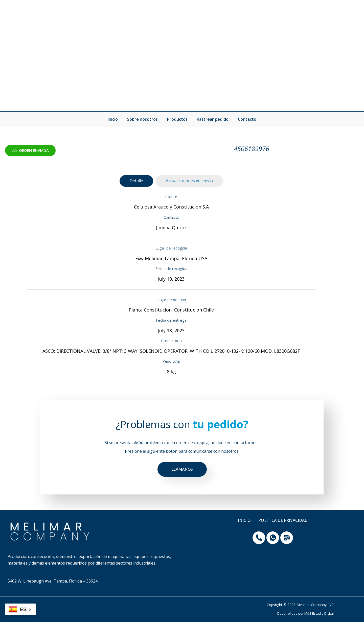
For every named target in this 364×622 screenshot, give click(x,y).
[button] (30, 150)
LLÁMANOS (182, 469)
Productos (177, 119)
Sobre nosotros (144, 119)
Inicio (115, 119)
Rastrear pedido (212, 119)
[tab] (136, 181)
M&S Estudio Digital (319, 613)
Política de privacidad (283, 521)
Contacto (245, 119)
